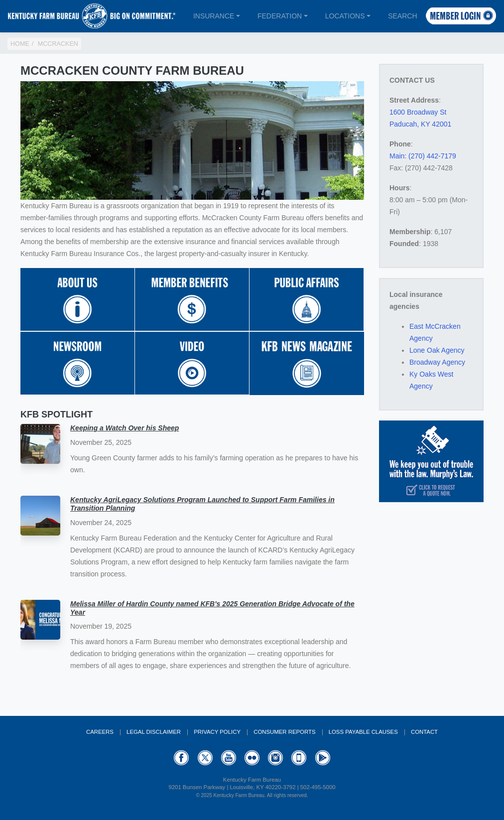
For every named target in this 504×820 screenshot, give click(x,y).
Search (402, 16)
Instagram (275, 758)
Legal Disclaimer (154, 732)
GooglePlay (323, 758)
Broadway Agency (437, 362)
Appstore (299, 758)
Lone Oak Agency (437, 350)
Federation (280, 16)
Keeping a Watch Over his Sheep (125, 428)
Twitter (205, 758)
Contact (424, 732)
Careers (100, 732)
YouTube (229, 758)
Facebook (181, 758)
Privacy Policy (217, 732)
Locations (345, 16)
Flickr (252, 758)
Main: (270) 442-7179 (423, 156)
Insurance (214, 16)
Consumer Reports (284, 732)
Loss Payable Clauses (363, 732)
